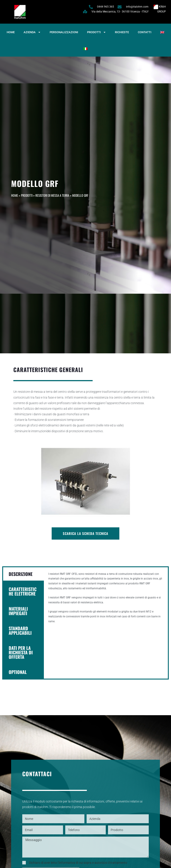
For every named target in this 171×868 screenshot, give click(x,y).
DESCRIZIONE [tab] (21, 574)
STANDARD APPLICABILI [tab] (20, 631)
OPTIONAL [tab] (18, 672)
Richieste (122, 32)
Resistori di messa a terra (52, 195)
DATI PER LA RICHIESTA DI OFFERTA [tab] (21, 652)
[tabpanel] (106, 600)
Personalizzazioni (64, 32)
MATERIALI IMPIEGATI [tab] (18, 611)
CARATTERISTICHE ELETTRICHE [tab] (23, 591)
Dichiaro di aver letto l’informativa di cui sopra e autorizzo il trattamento (78, 863)
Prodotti (97, 32)
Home (11, 32)
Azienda (32, 32)
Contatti (145, 32)
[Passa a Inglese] (162, 32)
